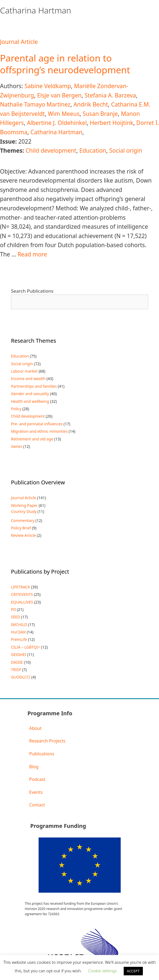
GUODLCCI (21, 677)
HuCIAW (18, 632)
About (35, 728)
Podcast (37, 779)
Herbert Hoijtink (112, 123)
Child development (51, 150)
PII (13, 609)
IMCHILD (19, 625)
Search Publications (32, 291)
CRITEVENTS (22, 594)
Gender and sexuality (30, 394)
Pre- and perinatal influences (37, 424)
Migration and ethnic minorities (39, 431)
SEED (15, 617)
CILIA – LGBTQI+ (25, 647)
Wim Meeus (64, 114)
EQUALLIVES (22, 602)
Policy (16, 409)
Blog (34, 767)
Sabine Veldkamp (48, 86)
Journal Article (19, 42)
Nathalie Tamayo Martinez (35, 104)
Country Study (24, 511)
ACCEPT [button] (133, 971)
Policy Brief (21, 528)
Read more (32, 254)
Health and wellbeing (30, 401)
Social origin (126, 150)
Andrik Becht (91, 104)
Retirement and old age (32, 439)
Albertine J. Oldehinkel (57, 123)
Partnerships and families (34, 386)
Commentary (23, 520)
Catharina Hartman (56, 132)
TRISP (16, 670)
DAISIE (17, 662)
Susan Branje (100, 114)
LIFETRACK (21, 587)
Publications (42, 754)
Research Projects (47, 741)
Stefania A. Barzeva (110, 95)
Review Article (23, 535)
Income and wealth (28, 379)
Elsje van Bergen (59, 95)
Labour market (24, 371)
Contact (37, 805)
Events (36, 792)
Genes (17, 446)
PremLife (19, 639)
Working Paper (24, 505)
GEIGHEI (19, 654)
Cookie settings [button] (103, 971)
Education (93, 150)
